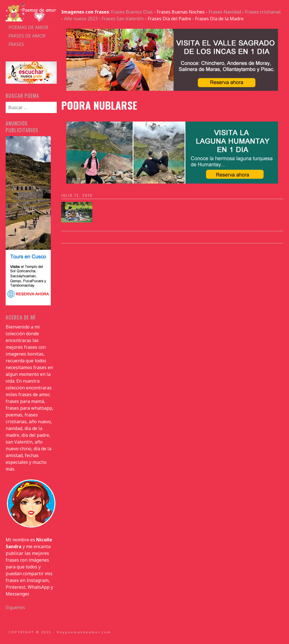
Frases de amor (27, 36)
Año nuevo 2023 (81, 19)
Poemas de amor (28, 27)
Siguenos (15, 607)
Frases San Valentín (123, 19)
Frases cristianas (263, 12)
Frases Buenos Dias (132, 12)
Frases (16, 44)
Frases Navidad (225, 12)
